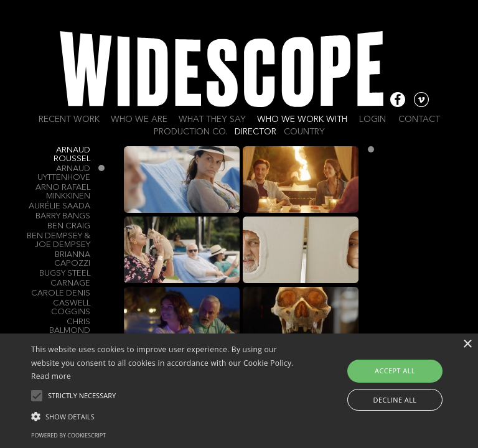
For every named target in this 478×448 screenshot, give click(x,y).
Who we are (139, 119)
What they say (212, 119)
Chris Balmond (70, 326)
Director (255, 132)
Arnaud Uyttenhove (64, 173)
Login (373, 119)
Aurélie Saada (59, 206)
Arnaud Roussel (72, 155)
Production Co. (190, 132)
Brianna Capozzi (72, 259)
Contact (419, 119)
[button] (166, 416)
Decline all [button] (395, 400)
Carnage (70, 283)
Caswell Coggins (71, 308)
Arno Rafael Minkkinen (63, 192)
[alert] (239, 391)
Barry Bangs (63, 216)
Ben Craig (69, 226)
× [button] (467, 344)
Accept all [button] (395, 371)
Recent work (69, 119)
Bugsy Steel (65, 273)
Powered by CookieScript (68, 435)
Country (304, 132)
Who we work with (302, 119)
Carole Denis (61, 293)
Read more (51, 376)
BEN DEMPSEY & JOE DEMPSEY (59, 240)
